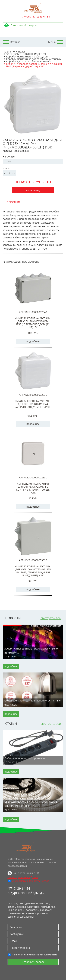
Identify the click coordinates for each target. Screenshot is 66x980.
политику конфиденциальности (41, 955)
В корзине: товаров (24, 25)
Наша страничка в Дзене (23, 877)
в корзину (33, 190)
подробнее (33, 341)
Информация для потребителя (30, 881)
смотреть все (51, 618)
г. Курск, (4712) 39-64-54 (36, 17)
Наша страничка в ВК (26, 873)
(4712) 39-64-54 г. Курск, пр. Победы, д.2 (26, 891)
